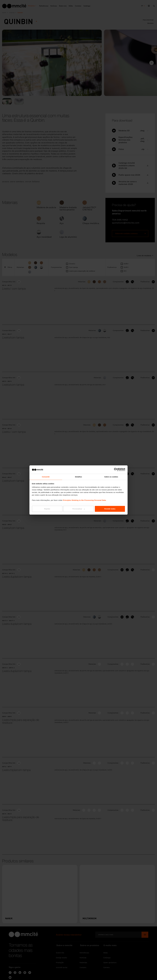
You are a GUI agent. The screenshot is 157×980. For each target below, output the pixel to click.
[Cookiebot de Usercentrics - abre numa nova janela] (116, 469)
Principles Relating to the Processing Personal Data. (85, 500)
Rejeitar (47, 509)
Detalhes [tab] (78, 477)
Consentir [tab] (46, 477)
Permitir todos (110, 509)
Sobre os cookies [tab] (111, 477)
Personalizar (79, 509)
